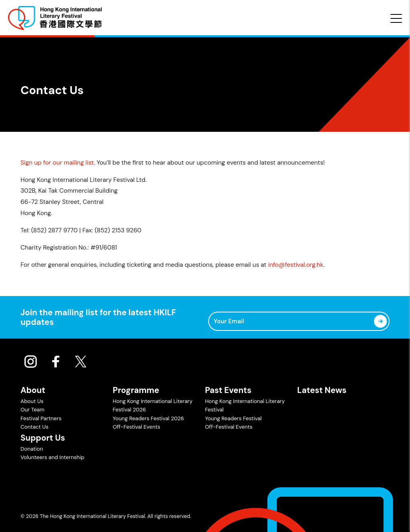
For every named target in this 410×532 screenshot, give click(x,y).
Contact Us (34, 427)
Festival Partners (41, 418)
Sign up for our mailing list (57, 163)
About (33, 390)
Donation (32, 449)
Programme (136, 390)
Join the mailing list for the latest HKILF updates (98, 317)
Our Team (32, 410)
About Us (32, 401)
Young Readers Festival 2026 (149, 418)
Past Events (228, 390)
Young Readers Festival (233, 418)
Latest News (322, 390)
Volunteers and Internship (52, 457)
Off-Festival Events (137, 427)
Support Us (43, 438)
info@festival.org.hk (295, 265)
